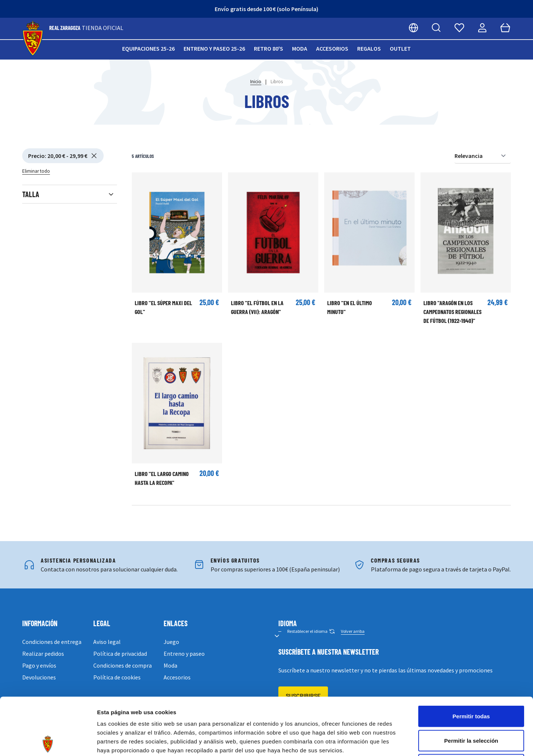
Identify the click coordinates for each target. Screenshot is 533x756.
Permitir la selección (471, 683)
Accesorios (332, 48)
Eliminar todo (36, 171)
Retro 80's (269, 48)
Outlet (400, 48)
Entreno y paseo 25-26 (214, 48)
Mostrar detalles (401, 741)
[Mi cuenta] (482, 28)
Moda (300, 48)
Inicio (256, 82)
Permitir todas (471, 659)
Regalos (369, 48)
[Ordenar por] (483, 156)
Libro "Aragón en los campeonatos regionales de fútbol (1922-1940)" (452, 312)
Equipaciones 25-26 (148, 48)
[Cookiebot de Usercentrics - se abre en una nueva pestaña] (48, 742)
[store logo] (33, 39)
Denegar (471, 707)
